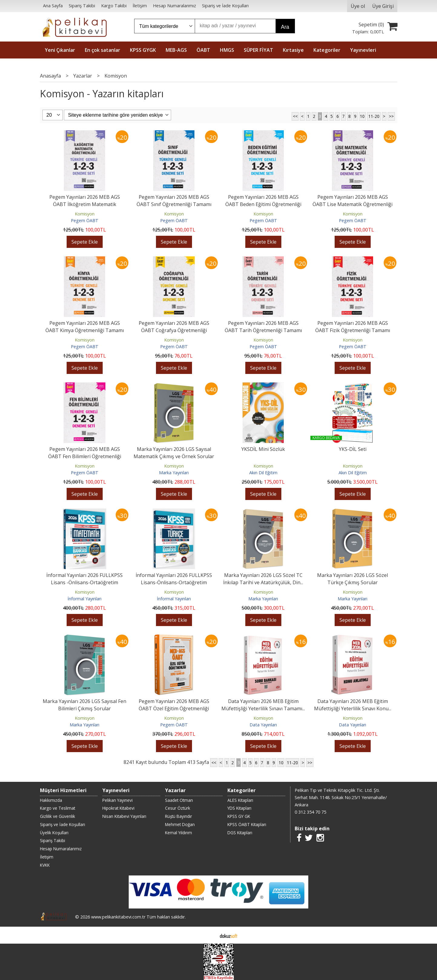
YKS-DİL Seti (353, 449)
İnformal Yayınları (84, 599)
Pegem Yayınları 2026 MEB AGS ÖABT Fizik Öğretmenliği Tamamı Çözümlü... (353, 330)
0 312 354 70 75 (310, 812)
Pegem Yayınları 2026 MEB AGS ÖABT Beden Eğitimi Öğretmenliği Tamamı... (263, 204)
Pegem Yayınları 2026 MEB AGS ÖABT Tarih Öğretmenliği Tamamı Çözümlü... (263, 330)
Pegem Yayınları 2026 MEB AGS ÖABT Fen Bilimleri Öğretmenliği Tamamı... (85, 456)
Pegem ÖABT (85, 220)
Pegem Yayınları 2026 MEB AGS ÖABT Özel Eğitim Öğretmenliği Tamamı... (174, 708)
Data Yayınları (263, 725)
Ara (285, 27)
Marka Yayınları (174, 473)
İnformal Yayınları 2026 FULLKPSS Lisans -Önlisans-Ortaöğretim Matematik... (84, 582)
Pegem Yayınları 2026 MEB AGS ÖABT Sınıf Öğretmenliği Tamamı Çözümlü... (174, 204)
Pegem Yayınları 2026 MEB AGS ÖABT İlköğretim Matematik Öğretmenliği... (85, 204)
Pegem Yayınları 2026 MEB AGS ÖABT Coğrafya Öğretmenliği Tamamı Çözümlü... (174, 330)
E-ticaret (209, 935)
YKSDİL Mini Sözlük (263, 449)
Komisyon (85, 214)
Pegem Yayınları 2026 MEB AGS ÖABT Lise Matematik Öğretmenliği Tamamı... (353, 204)
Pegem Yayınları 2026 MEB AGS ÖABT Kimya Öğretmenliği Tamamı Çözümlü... (85, 330)
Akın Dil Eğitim (263, 473)
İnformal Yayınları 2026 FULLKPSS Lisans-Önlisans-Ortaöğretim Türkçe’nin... (174, 582)
